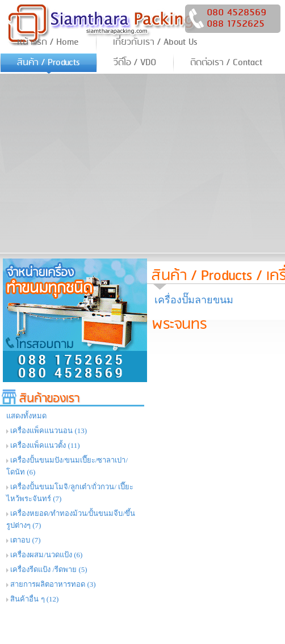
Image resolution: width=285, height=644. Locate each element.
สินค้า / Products (202, 276)
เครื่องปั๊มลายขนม (194, 300)
